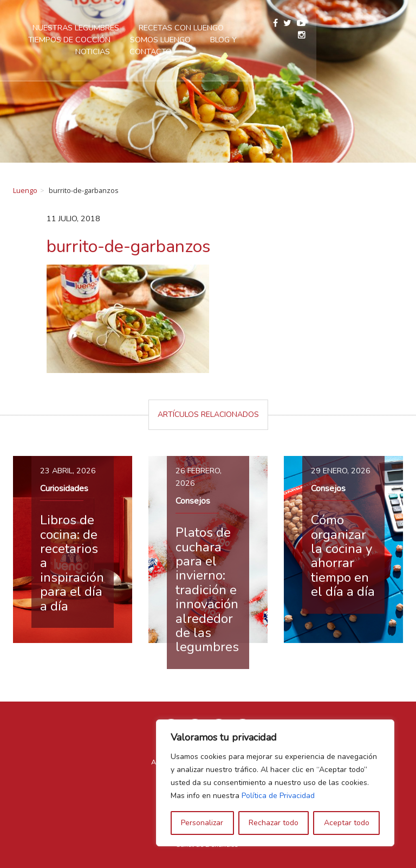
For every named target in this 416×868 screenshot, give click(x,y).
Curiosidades (64, 488)
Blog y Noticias (277, 40)
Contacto (208, 52)
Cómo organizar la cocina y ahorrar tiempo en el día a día (343, 556)
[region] (275, 783)
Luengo (25, 190)
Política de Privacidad (278, 796)
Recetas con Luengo (239, 28)
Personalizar (202, 823)
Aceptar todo (347, 823)
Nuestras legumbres (134, 28)
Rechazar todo (274, 823)
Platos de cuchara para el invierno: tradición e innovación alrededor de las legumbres (207, 590)
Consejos (193, 501)
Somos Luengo (196, 40)
